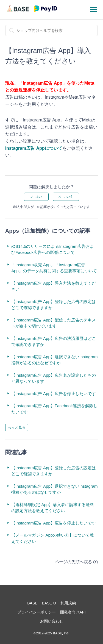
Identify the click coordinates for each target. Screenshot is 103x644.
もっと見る (17, 427)
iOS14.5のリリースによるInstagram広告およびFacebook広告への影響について (53, 249)
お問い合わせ (52, 621)
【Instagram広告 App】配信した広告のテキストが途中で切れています (54, 323)
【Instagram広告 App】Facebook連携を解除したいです (54, 409)
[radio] (36, 197)
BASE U (49, 603)
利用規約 (68, 603)
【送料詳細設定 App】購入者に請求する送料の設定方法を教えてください (53, 508)
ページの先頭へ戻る (76, 562)
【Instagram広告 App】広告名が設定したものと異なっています (54, 378)
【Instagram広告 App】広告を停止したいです (54, 394)
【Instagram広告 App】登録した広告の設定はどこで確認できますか (54, 305)
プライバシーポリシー (37, 612)
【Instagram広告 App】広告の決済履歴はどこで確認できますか (54, 342)
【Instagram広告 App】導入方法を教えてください (54, 286)
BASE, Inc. (61, 633)
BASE (32, 603)
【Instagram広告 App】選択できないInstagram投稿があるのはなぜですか (54, 360)
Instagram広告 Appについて (34, 148)
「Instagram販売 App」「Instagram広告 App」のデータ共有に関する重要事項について (54, 268)
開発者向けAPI (73, 612)
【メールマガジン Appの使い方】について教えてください (53, 538)
